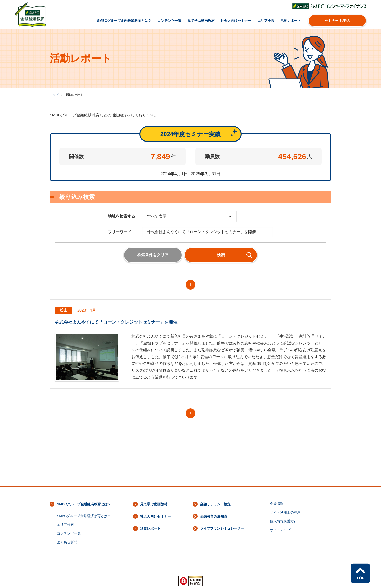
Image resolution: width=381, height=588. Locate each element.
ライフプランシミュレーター (222, 528)
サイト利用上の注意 (285, 512)
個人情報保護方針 (284, 521)
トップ (54, 95)
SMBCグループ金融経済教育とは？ (124, 21)
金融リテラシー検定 (215, 504)
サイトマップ (280, 530)
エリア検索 (266, 21)
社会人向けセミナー (236, 21)
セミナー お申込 (337, 21)
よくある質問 (67, 542)
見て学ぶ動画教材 (201, 21)
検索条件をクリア (153, 255)
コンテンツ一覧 (169, 21)
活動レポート (291, 21)
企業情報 (277, 504)
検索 (221, 255)
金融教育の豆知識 (214, 516)
